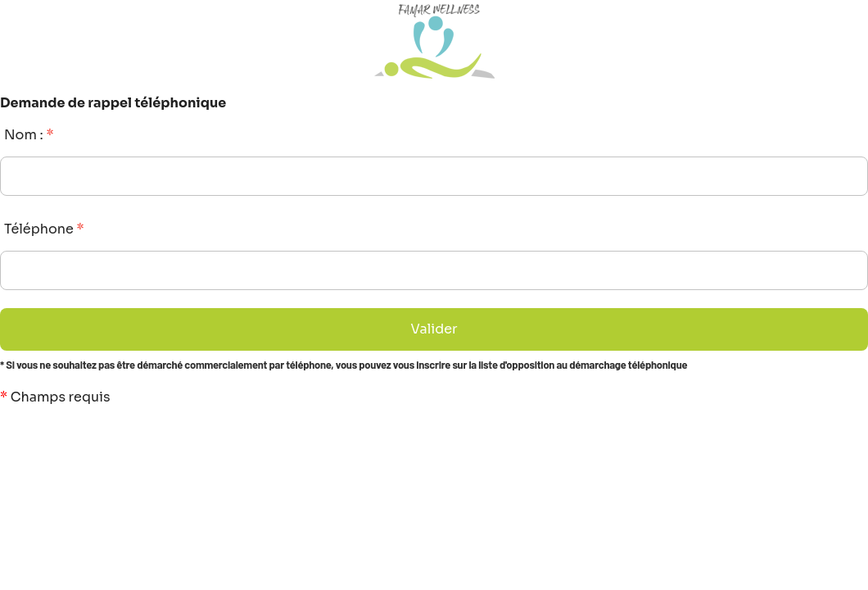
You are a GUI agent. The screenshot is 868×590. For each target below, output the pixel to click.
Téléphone (44, 229)
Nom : (29, 135)
